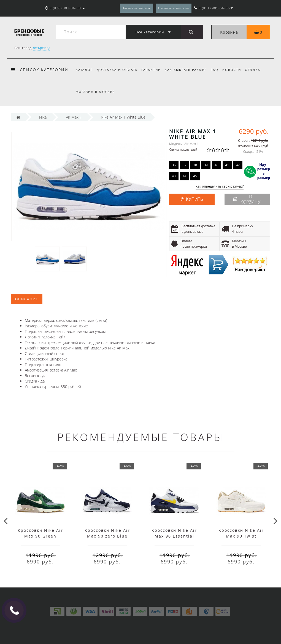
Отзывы (258, 70)
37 (185, 165)
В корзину (247, 199)
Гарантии (153, 70)
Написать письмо (174, 8)
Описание (27, 299)
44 (185, 176)
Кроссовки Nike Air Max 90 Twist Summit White (241, 536)
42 (238, 165)
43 (174, 176)
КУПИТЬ (194, 199)
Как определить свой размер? (220, 187)
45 (195, 176)
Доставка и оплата (118, 70)
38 (195, 165)
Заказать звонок (137, 8)
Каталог (84, 70)
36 (174, 165)
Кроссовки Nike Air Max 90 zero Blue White (107, 536)
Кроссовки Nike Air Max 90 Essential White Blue (174, 536)
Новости (236, 70)
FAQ (218, 70)
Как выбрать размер (188, 70)
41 (227, 165)
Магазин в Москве (95, 92)
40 (217, 165)
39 (206, 165)
